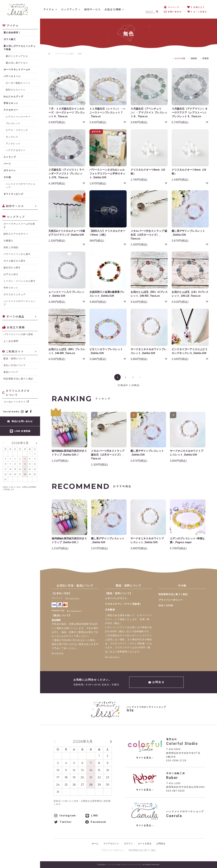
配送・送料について (15, 358)
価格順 (194, 58)
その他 (7, 177)
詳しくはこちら (72, 598)
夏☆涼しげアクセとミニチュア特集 (20, 48)
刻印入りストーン (16, 90)
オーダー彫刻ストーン (18, 83)
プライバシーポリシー (171, 600)
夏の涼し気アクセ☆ (17, 63)
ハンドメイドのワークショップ (21, 186)
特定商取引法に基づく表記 (18, 379)
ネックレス (12, 137)
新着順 (206, 58)
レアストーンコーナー (18, 117)
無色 (80, 54)
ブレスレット (13, 123)
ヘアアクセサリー (16, 150)
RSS (161, 605)
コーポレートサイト (16, 402)
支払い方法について (15, 365)
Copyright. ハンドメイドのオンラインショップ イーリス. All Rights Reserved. (129, 865)
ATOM (170, 605)
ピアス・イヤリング (17, 130)
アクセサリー (11, 110)
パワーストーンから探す (64, 54)
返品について (11, 372)
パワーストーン (12, 76)
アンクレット (13, 144)
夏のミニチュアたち (17, 56)
